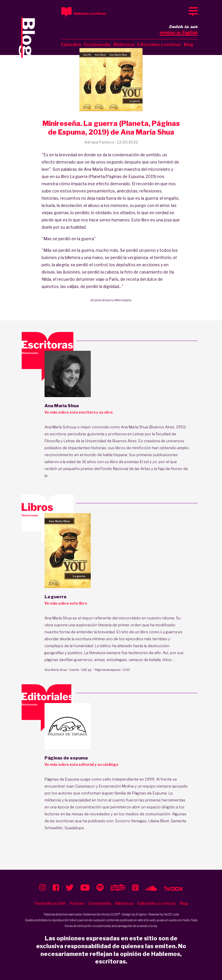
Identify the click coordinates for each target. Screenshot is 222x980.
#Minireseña (123, 300)
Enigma (141, 914)
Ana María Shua (56, 670)
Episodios (71, 44)
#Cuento (96, 300)
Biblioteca (124, 44)
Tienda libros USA (50, 903)
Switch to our (179, 30)
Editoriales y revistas (159, 44)
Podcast (77, 903)
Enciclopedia (97, 44)
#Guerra (108, 300)
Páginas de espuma (108, 670)
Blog (189, 44)
